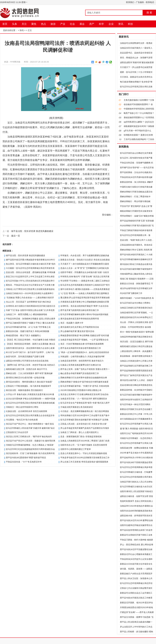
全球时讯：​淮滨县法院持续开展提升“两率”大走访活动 (84, 306)
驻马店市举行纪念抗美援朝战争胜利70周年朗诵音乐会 (30, 449)
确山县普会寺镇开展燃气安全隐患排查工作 (80, 373)
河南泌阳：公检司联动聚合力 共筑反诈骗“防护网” (83, 357)
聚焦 (34, 24)
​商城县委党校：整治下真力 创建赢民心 (23, 335)
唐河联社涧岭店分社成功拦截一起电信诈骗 (25, 378)
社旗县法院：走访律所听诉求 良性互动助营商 (27, 411)
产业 (63, 24)
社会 (72, 24)
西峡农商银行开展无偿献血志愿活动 (136, 192)
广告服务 (140, 2)
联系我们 (130, 2)
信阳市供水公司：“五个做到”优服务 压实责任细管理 (84, 445)
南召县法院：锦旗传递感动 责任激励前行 (24, 390)
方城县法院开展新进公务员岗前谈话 (77, 407)
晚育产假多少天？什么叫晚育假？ (139, 113)
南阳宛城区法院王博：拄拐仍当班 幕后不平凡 (27, 369)
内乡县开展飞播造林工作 (131, 293)
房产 (92, 24)
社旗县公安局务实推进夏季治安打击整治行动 (81, 365)
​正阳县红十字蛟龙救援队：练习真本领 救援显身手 (29, 386)
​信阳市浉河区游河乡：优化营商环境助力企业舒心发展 (30, 348)
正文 (30, 30)
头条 (15, 24)
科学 (101, 24)
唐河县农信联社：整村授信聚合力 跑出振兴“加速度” (29, 382)
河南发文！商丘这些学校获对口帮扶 (22, 407)
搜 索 (149, 13)
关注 (24, 24)
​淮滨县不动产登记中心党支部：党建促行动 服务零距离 (31, 441)
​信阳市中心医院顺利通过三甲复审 (76, 449)
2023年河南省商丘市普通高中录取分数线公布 (81, 390)
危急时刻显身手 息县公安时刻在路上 (136, 501)
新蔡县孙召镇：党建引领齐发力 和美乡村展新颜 (28, 331)
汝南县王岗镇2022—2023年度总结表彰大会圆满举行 (30, 293)
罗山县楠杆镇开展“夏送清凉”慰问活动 (77, 331)
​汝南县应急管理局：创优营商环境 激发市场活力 (82, 361)
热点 (44, 24)
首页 (5, 24)
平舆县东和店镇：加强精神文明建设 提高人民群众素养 (31, 319)
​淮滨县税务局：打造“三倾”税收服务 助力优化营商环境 (30, 453)
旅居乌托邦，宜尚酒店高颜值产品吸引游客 (25, 357)
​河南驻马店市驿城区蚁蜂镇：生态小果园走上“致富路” (30, 445)
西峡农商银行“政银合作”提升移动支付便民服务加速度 (84, 382)
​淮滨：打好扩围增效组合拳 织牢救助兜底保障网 (82, 344)
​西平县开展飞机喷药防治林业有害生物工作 (80, 310)
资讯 (121, 24)
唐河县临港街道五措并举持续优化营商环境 (80, 319)
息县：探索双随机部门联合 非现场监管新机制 (81, 437)
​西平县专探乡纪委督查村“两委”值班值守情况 (26, 458)
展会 (82, 24)
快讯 (22, 30)
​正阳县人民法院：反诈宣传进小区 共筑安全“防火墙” (84, 424)
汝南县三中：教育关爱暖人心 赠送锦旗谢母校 (27, 314)
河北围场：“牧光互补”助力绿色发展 (22, 420)
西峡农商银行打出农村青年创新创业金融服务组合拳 (84, 378)
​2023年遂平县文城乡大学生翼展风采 (136, 453)
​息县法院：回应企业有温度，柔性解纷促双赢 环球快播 (31, 272)
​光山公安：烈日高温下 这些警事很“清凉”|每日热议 (28, 302)
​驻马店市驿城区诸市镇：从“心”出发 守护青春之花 (28, 327)
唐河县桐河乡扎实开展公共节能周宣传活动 (80, 327)
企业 (111, 24)
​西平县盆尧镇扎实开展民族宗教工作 (136, 366)
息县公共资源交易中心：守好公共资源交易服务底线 (84, 453)
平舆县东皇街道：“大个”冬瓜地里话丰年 (24, 462)
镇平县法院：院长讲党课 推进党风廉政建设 (32, 231)
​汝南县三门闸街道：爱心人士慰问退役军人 (80, 432)
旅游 (53, 24)
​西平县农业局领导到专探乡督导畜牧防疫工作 (81, 348)
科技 (130, 24)
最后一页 (16, 236)
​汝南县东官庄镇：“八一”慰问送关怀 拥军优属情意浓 (84, 399)
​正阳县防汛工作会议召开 (17, 432)
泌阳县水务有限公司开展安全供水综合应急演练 (27, 361)
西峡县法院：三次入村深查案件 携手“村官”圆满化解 (29, 373)
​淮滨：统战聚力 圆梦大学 (72, 323)
